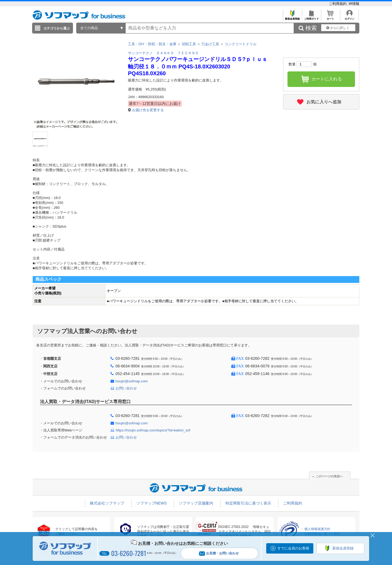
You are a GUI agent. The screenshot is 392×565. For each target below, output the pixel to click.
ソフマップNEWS (152, 503)
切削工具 (189, 44)
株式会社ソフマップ (107, 503)
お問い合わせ (126, 388)
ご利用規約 (338, 4)
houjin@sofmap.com (132, 381)
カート (330, 17)
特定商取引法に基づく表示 (248, 503)
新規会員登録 (292, 17)
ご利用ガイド (311, 17)
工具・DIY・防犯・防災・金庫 (152, 44)
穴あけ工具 (210, 44)
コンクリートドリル (241, 44)
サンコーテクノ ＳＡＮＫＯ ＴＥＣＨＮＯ (163, 53)
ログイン (349, 17)
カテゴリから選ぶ (57, 28)
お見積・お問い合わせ (219, 553)
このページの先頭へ (329, 476)
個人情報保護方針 (317, 529)
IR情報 (354, 4)
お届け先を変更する (148, 110)
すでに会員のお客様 (293, 548)
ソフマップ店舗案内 (196, 503)
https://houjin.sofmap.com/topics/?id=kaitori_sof (153, 430)
